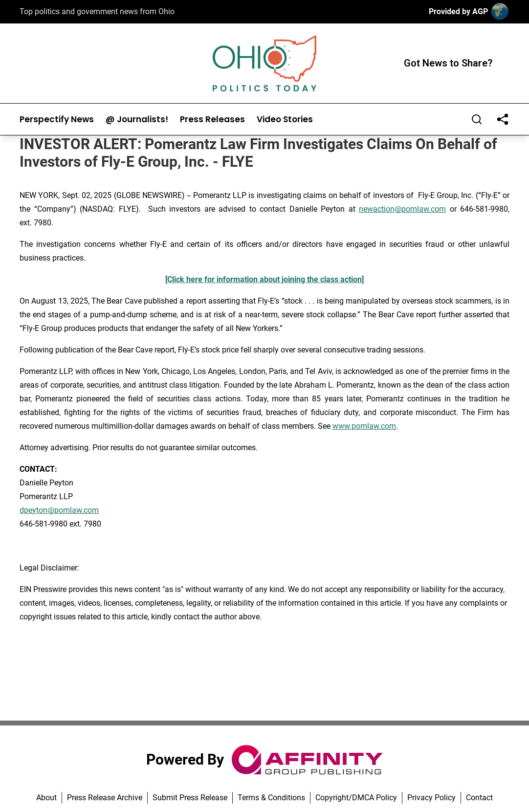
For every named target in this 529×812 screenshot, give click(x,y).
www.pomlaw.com (364, 426)
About (46, 798)
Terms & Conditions (271, 798)
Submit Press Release (190, 798)
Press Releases (212, 120)
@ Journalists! (137, 120)
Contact (479, 798)
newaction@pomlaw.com (402, 209)
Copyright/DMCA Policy (356, 798)
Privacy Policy (431, 798)
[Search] (477, 119)
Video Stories (285, 120)
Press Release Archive (105, 798)
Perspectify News (57, 120)
